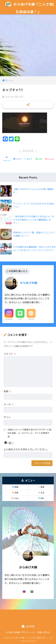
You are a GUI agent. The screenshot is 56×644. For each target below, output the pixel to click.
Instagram (9, 319)
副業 (41, 487)
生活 (41, 493)
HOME (28, 626)
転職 (15, 487)
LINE (20, 319)
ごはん (15, 498)
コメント (10, 354)
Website (31, 319)
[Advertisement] (28, 47)
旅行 (41, 498)
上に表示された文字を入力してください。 (26, 449)
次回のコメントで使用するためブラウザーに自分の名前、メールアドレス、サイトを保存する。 (29, 433)
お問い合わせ (44, 632)
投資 (15, 493)
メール (9, 404)
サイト (7, 417)
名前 (7, 391)
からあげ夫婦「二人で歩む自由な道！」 (28, 7)
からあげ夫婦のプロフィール (20, 632)
